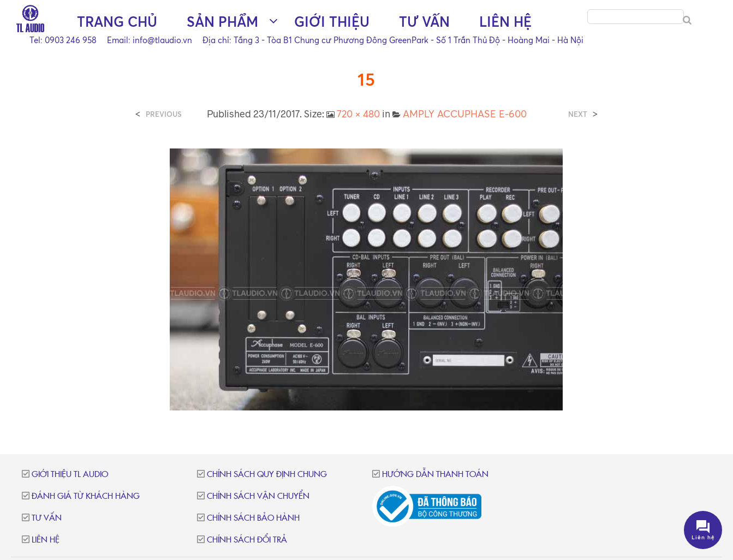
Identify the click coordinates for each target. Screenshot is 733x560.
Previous (164, 114)
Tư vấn (424, 22)
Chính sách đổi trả (247, 540)
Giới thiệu (332, 22)
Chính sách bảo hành (253, 518)
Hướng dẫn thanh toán (435, 475)
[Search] (687, 21)
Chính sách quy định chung (267, 475)
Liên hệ (505, 22)
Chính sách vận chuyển (258, 496)
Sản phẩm (222, 22)
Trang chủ (117, 22)
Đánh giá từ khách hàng (86, 496)
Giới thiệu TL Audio (70, 475)
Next (578, 114)
